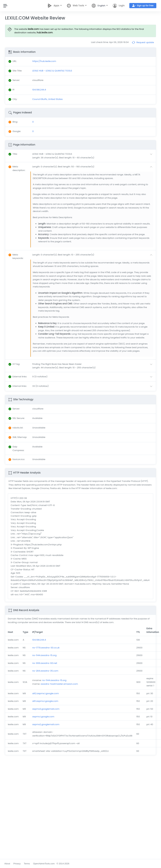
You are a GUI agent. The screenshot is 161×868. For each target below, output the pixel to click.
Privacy (17, 864)
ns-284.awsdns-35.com (45, 671)
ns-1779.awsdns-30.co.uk (46, 648)
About (7, 864)
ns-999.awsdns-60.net (45, 663)
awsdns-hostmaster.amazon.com (59, 684)
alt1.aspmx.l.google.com (45, 701)
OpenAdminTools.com (44, 864)
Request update (143, 42)
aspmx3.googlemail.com (46, 709)
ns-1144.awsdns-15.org (44, 655)
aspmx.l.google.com (43, 717)
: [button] (13, 154)
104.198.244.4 (39, 640)
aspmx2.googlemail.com (46, 724)
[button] (93, 156)
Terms (27, 864)
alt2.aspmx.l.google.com (45, 693)
